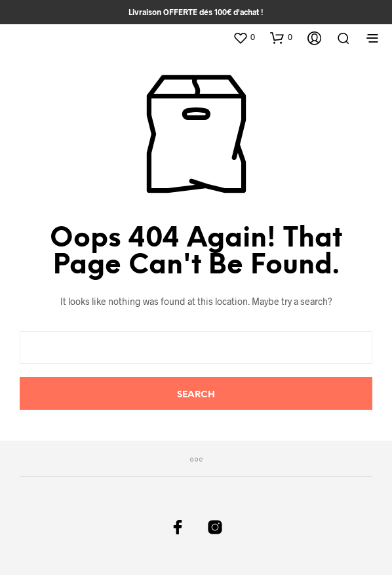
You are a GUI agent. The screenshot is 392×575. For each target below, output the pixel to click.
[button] (244, 37)
